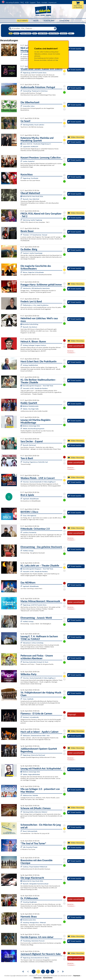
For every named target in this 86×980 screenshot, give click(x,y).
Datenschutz (38, 978)
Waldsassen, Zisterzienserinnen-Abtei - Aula (36, 736)
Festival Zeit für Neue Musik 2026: (32, 196)
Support (33, 2)
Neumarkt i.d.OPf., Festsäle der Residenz (35, 388)
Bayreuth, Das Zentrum (30, 327)
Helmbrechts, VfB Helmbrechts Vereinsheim (36, 288)
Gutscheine (64, 21)
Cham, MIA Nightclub (30, 516)
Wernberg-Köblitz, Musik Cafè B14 (33, 125)
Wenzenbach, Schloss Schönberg (33, 643)
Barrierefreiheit (48, 978)
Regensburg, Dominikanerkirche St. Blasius (36, 958)
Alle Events (22, 21)
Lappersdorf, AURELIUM (30, 146)
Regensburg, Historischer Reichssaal (34, 755)
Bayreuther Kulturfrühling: (29, 324)
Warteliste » (71, 351)
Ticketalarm (49, 21)
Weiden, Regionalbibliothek (31, 774)
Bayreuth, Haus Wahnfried (31, 199)
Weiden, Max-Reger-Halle (31, 409)
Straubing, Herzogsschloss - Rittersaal (34, 923)
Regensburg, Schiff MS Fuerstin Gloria (35, 73)
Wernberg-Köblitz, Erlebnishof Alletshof (35, 812)
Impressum (52, 2)
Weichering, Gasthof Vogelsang (32, 220)
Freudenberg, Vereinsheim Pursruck (34, 941)
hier (57, 60)
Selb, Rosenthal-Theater (30, 847)
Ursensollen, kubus (29, 106)
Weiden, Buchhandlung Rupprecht (34, 429)
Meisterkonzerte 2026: (28, 920)
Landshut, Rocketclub (30, 532)
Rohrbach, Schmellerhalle (31, 717)
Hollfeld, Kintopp (28, 551)
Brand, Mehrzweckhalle (30, 831)
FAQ (22, 2)
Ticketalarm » (71, 353)
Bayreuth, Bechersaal (29, 445)
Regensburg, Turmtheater (31, 178)
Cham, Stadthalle (28, 699)
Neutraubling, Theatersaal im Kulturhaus (35, 91)
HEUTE (36, 21)
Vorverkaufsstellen (12, 2)
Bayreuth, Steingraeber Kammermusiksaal (36, 884)
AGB (27, 2)
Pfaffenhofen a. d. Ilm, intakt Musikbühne (36, 305)
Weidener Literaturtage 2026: (30, 426)
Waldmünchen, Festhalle (30, 795)
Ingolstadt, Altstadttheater (31, 499)
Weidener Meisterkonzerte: (30, 406)
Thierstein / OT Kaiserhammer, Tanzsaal (35, 235)
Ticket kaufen (75, 49)
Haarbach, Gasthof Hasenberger (33, 253)
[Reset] (55, 29)
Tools (39, 2)
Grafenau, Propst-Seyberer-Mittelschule (35, 867)
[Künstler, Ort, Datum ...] (32, 29)
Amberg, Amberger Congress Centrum (34, 345)
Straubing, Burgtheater (30, 902)
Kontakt (44, 2)
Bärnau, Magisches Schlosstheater (33, 272)
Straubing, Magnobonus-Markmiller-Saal (35, 462)
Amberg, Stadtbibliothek (30, 365)
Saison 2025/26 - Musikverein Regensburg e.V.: (36, 144)
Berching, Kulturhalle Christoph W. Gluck (36, 662)
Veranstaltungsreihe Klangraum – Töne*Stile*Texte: (37, 386)
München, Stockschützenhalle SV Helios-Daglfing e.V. (39, 482)
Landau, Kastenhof (29, 161)
